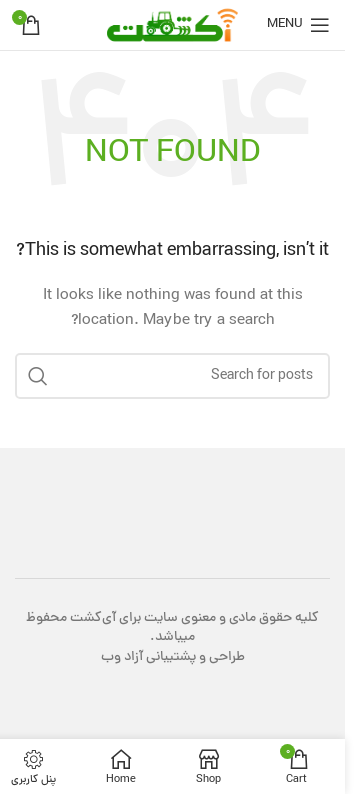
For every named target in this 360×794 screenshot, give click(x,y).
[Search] (172, 376)
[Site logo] (172, 26)
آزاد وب (122, 657)
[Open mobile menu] (298, 25)
